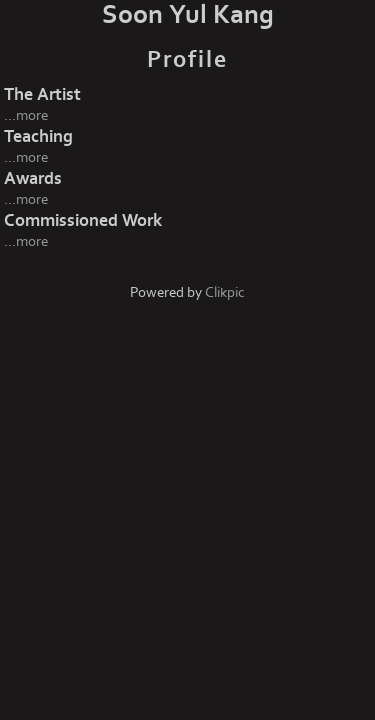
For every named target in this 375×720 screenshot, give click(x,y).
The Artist (42, 94)
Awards (33, 178)
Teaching (38, 136)
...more (26, 115)
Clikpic (225, 292)
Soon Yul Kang (188, 15)
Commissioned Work (83, 220)
